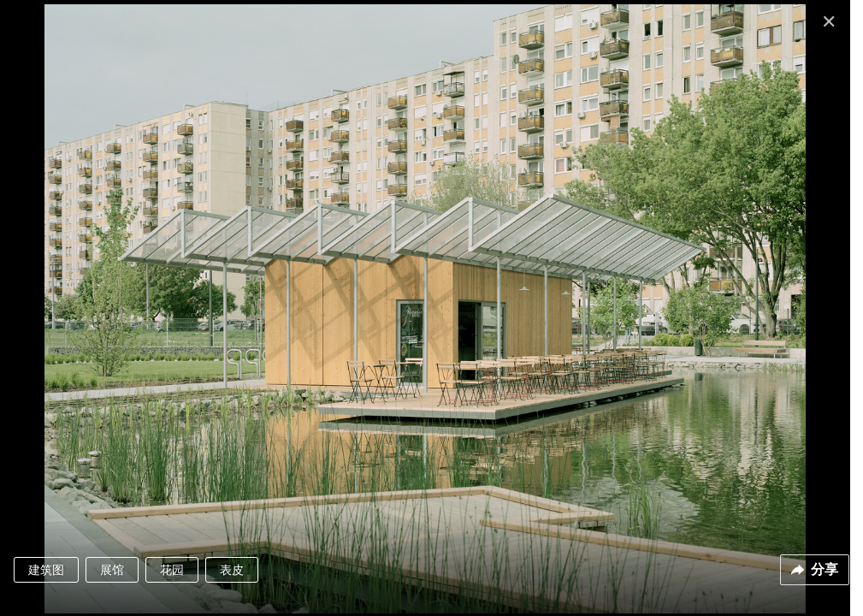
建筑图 (46, 570)
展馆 (112, 570)
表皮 (232, 570)
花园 (172, 570)
